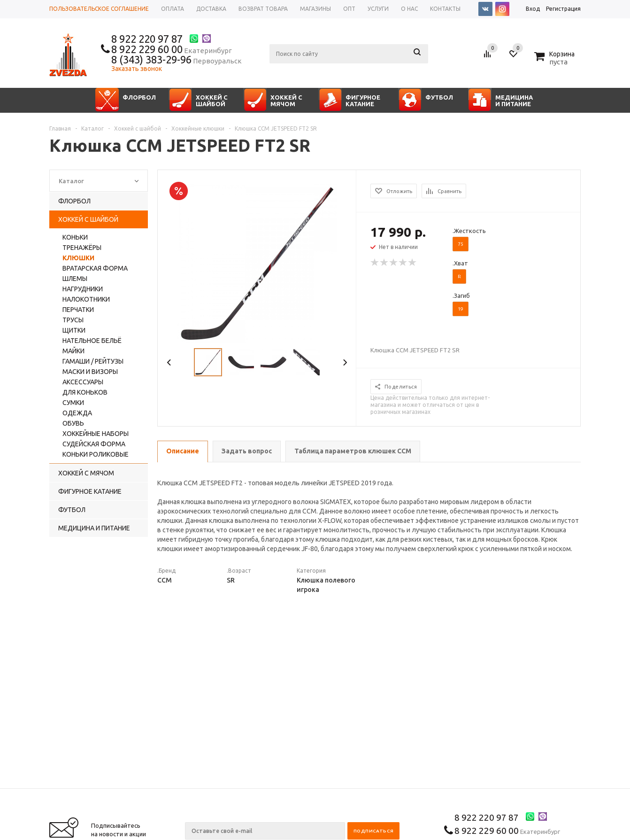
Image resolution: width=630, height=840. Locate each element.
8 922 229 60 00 (147, 49)
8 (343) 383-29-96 (151, 59)
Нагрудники (83, 289)
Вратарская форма (95, 268)
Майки (73, 351)
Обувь (73, 423)
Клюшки (78, 258)
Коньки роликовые (96, 454)
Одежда (77, 413)
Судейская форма (94, 444)
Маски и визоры (90, 372)
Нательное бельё (92, 341)
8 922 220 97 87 (147, 39)
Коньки (75, 237)
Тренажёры (82, 248)
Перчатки (78, 310)
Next (345, 362)
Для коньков (85, 392)
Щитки (74, 330)
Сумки (73, 403)
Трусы (73, 320)
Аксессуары (83, 382)
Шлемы (75, 279)
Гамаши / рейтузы (93, 361)
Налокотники (86, 299)
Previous (169, 362)
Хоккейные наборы (96, 434)
